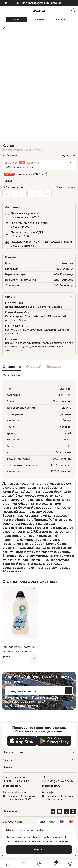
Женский (67, 263)
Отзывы (34, 366)
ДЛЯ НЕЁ (17, 19)
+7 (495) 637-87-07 (58, 781)
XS (6, 194)
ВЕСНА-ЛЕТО (65, 269)
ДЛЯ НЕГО (39, 19)
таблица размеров (65, 187)
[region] (38, 527)
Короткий (65, 427)
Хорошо (39, 849)
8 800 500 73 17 (16, 781)
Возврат (54, 367)
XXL (48, 194)
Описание (12, 367)
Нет (69, 446)
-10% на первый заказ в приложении (39, 3)
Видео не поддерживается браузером (39, 44)
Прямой (67, 433)
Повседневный (62, 401)
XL (39, 194)
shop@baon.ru (12, 786)
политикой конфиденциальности (25, 703)
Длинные (66, 414)
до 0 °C (67, 408)
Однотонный (64, 452)
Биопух (67, 420)
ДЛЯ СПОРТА (61, 19)
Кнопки (67, 439)
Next (73, 582)
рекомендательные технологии (48, 841)
